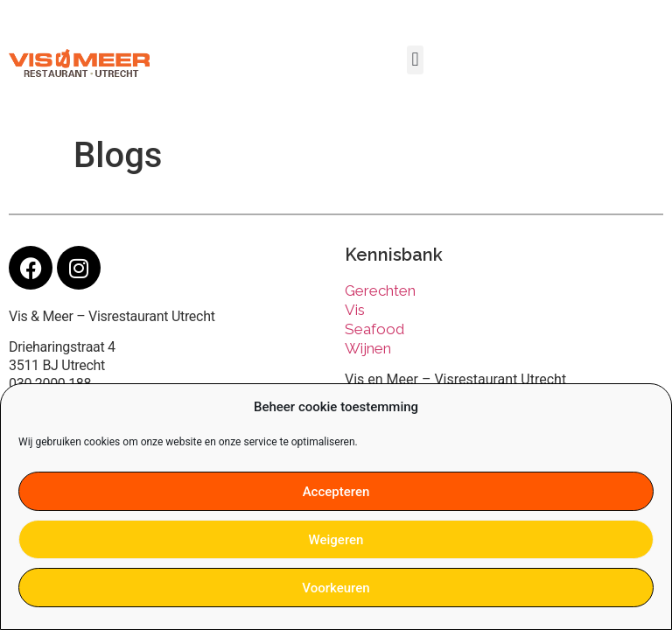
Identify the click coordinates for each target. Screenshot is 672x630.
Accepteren (336, 492)
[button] (415, 60)
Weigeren (336, 540)
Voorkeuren (336, 588)
